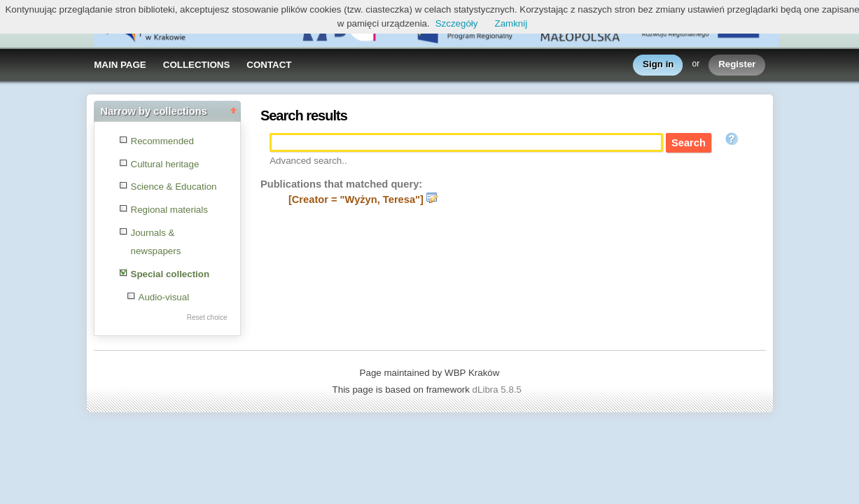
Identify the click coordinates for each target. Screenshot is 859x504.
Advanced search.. (308, 161)
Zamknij (511, 23)
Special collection (170, 274)
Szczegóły (457, 23)
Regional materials (169, 210)
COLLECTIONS (197, 65)
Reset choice (207, 317)
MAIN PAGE (120, 65)
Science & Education (174, 187)
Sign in (658, 65)
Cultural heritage (165, 164)
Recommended (162, 141)
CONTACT (269, 65)
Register (737, 65)
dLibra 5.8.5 (498, 390)
